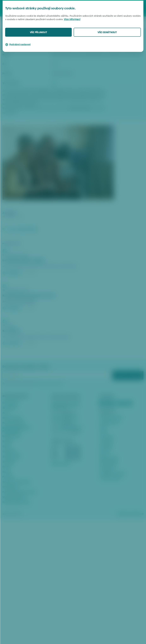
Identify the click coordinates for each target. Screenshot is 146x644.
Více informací (72, 20)
